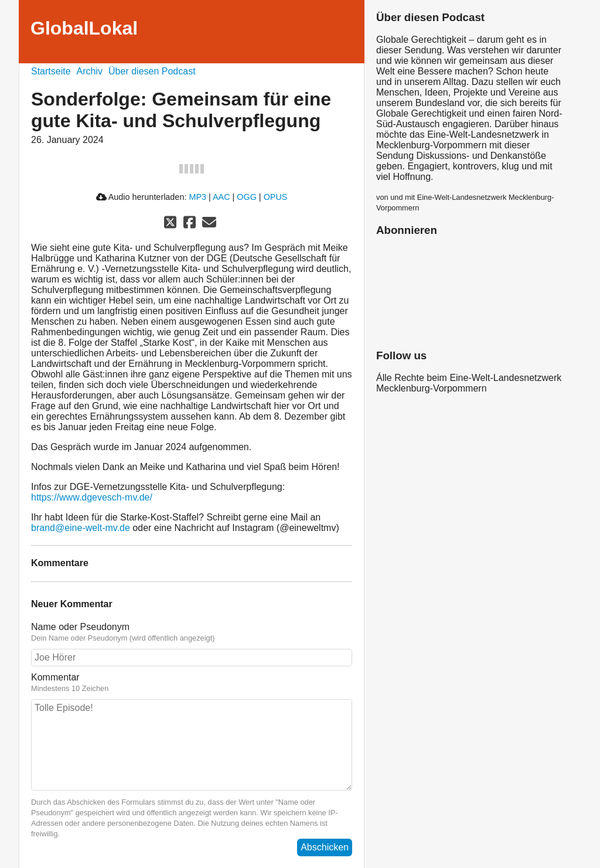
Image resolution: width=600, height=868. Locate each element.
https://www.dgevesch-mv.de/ (92, 497)
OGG (247, 197)
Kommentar (55, 677)
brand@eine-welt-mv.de (81, 528)
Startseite (51, 71)
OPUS (276, 197)
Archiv (90, 71)
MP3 (197, 197)
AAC (221, 197)
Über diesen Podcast (152, 71)
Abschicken (325, 847)
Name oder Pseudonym (80, 627)
